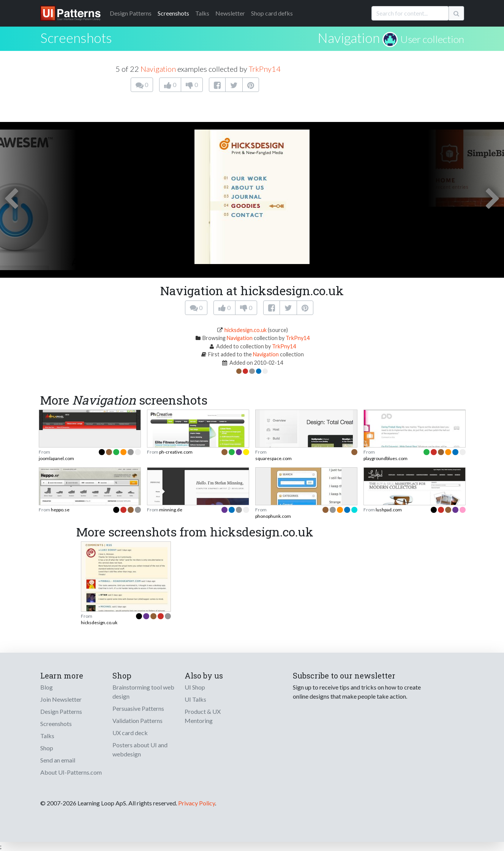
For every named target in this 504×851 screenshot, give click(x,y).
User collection (432, 39)
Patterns (131, 13)
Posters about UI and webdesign (140, 749)
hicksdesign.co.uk (246, 330)
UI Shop (195, 687)
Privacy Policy (197, 803)
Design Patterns (61, 711)
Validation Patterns (137, 721)
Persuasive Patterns (138, 708)
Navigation (349, 38)
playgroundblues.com (386, 458)
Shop (47, 748)
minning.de (171, 510)
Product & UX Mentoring (203, 716)
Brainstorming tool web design (143, 692)
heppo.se (60, 510)
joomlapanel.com (56, 458)
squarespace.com (273, 458)
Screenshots (173, 13)
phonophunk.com (273, 516)
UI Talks (195, 699)
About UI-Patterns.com (71, 772)
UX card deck (130, 733)
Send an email (58, 760)
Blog (47, 687)
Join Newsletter (61, 699)
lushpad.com (389, 510)
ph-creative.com (176, 452)
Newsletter (230, 13)
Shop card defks (272, 13)
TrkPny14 (265, 69)
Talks (202, 13)
